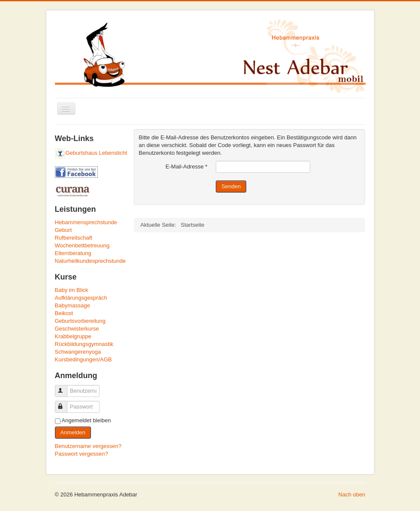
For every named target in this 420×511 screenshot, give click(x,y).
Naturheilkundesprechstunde (91, 261)
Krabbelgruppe (73, 336)
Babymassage (73, 305)
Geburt (63, 230)
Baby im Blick (72, 290)
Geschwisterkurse (77, 329)
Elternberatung (73, 253)
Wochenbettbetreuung (82, 245)
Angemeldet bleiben (86, 420)
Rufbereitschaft (74, 238)
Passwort (65, 403)
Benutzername (65, 387)
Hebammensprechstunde (86, 222)
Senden (231, 186)
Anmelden (73, 432)
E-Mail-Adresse (187, 167)
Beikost (64, 313)
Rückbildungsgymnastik (84, 344)
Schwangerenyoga (78, 352)
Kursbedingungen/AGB (83, 359)
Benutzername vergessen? (88, 446)
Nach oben (352, 494)
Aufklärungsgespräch (81, 298)
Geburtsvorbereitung (80, 321)
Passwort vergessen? (82, 454)
